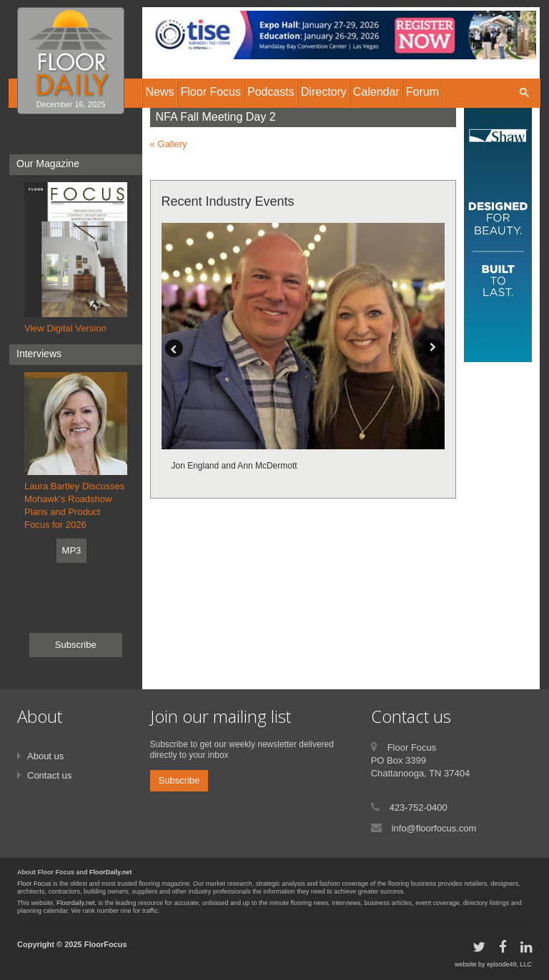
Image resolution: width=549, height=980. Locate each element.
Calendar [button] (376, 92)
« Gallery (169, 144)
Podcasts (271, 92)
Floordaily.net (75, 903)
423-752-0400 (419, 807)
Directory (324, 92)
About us (45, 756)
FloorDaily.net (110, 872)
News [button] (160, 92)
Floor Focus (34, 884)
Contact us (49, 775)
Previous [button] (174, 348)
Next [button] (432, 348)
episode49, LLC (509, 964)
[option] (303, 349)
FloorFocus (106, 944)
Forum (422, 92)
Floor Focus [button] (211, 92)
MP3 (72, 550)
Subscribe (76, 645)
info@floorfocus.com (434, 828)
